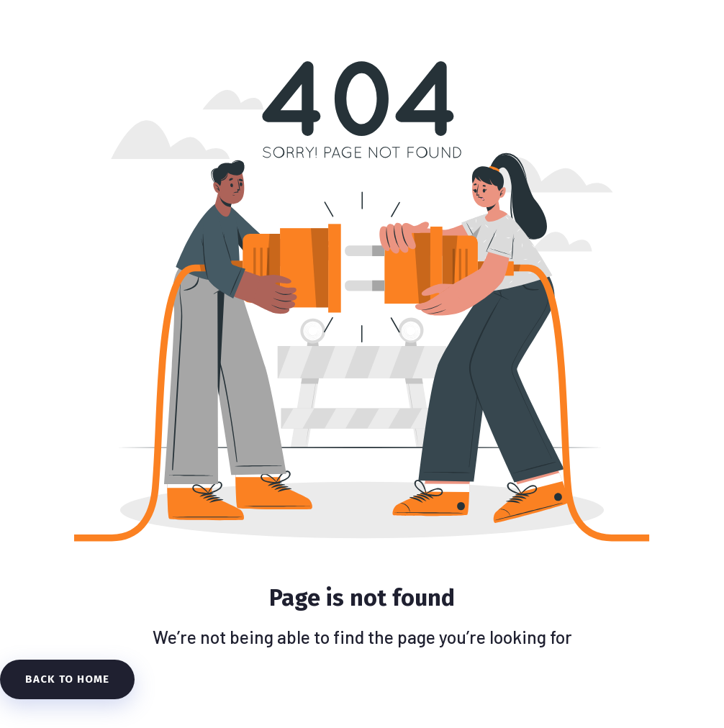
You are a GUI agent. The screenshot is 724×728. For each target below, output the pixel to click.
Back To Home (67, 679)
